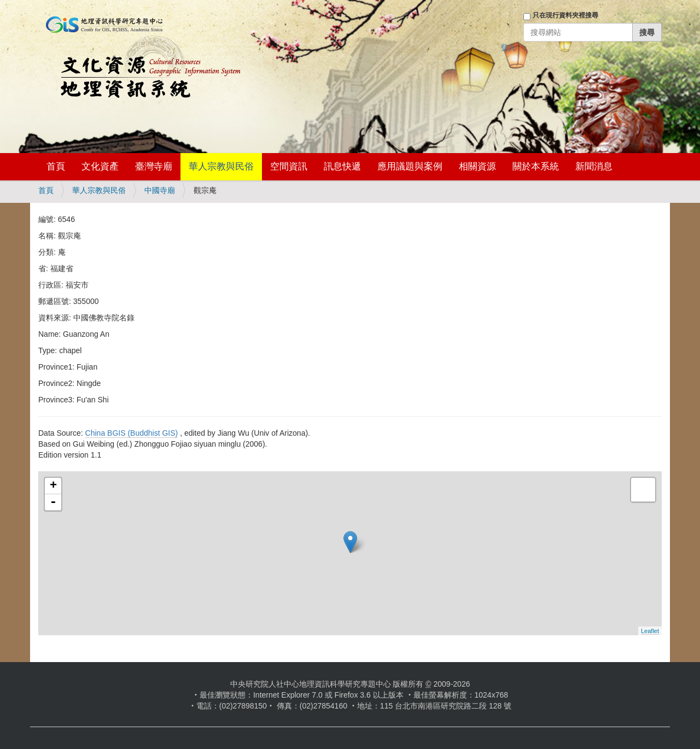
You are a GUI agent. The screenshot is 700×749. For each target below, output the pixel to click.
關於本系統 (536, 166)
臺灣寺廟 (154, 166)
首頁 (56, 166)
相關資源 (477, 166)
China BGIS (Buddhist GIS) (132, 433)
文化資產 (100, 166)
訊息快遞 (342, 166)
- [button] (53, 502)
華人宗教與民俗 (221, 166)
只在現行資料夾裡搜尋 (565, 15)
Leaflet (650, 631)
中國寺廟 (160, 190)
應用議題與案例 (410, 166)
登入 (508, 48)
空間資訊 (289, 166)
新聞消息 (594, 166)
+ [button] (53, 486)
